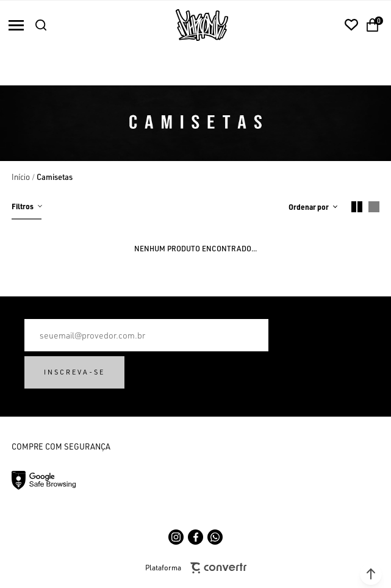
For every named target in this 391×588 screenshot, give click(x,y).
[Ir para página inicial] (21, 177)
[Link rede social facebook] (195, 537)
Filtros (23, 206)
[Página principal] (202, 25)
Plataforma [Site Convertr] (196, 568)
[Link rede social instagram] (176, 537)
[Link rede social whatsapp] (215, 537)
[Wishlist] (351, 25)
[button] (371, 574)
